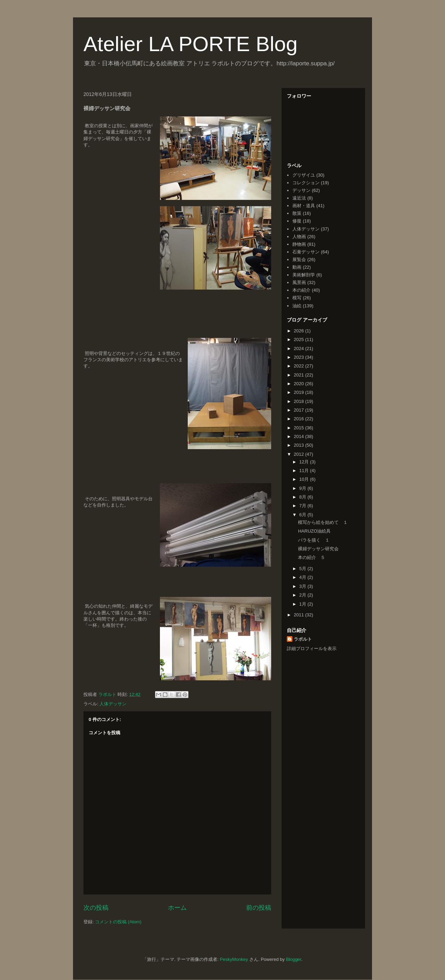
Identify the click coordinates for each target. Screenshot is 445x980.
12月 (305, 462)
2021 (300, 375)
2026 (300, 331)
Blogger (293, 959)
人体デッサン (113, 704)
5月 (304, 569)
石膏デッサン (306, 252)
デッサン (301, 190)
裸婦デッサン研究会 (318, 549)
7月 (304, 506)
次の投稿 (96, 908)
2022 (300, 366)
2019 (300, 392)
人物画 (299, 237)
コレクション (306, 183)
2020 (300, 384)
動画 (297, 267)
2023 (300, 357)
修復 (297, 221)
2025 (300, 339)
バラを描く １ (314, 540)
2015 (300, 428)
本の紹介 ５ (311, 557)
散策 (297, 213)
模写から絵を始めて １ (323, 522)
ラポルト (303, 639)
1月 (304, 604)
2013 (300, 445)
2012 (300, 454)
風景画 (299, 282)
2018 (300, 401)
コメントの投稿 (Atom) (118, 922)
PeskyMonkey (234, 959)
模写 (297, 298)
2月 (304, 595)
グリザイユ (304, 175)
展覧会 (299, 260)
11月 (305, 471)
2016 (300, 419)
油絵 (297, 306)
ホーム (177, 908)
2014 (300, 436)
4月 (304, 577)
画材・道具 (304, 206)
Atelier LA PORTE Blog (191, 44)
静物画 (299, 244)
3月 (304, 586)
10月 (305, 479)
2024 (300, 349)
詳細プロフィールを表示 (312, 649)
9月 (304, 488)
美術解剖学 (304, 275)
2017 (300, 410)
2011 (300, 615)
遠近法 (299, 198)
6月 (304, 515)
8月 (304, 497)
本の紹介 (301, 290)
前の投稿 (259, 908)
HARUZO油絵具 (314, 531)
